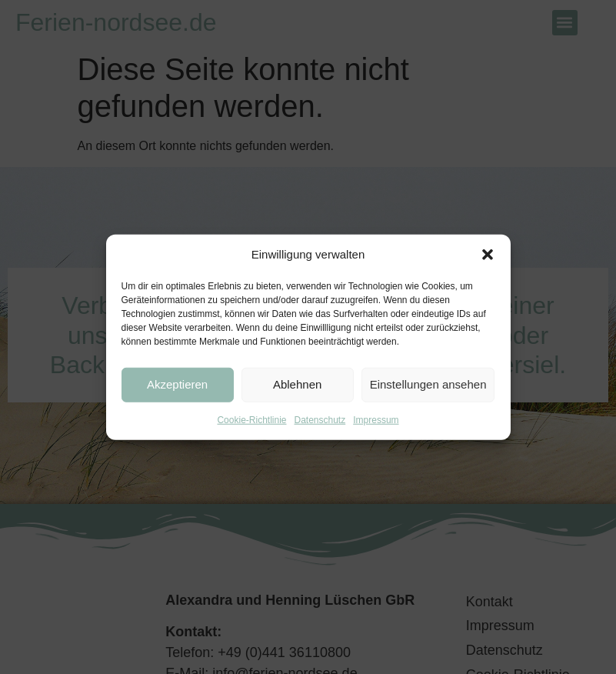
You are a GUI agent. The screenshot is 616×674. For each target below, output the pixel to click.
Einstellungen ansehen (428, 384)
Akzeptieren (177, 384)
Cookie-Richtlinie (251, 419)
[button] (488, 255)
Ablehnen (297, 384)
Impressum (376, 419)
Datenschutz (320, 419)
